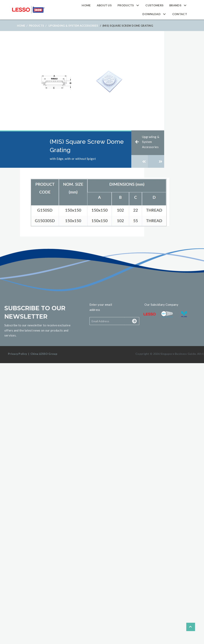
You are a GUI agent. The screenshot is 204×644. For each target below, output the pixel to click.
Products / (38, 26)
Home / (22, 26)
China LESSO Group (44, 354)
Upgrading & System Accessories (73, 26)
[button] (138, 5)
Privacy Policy (17, 354)
